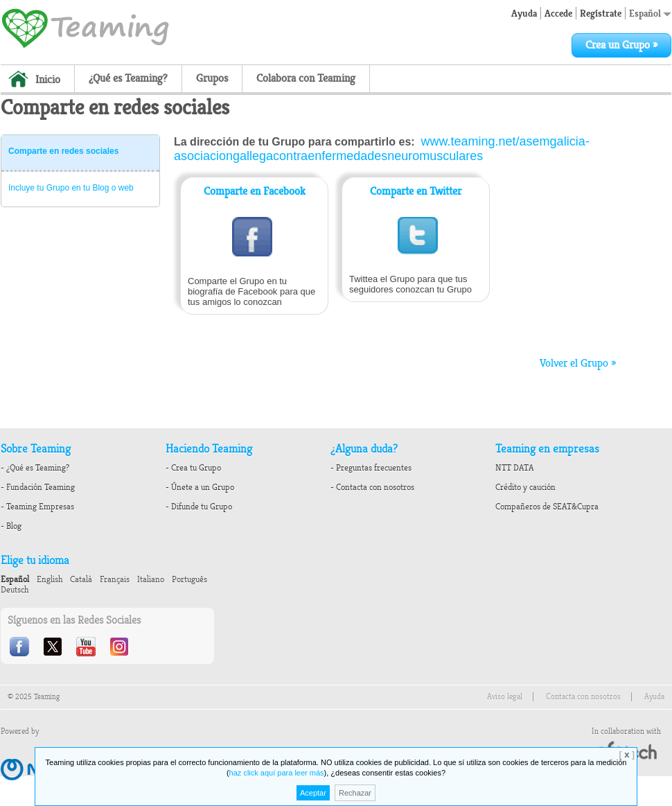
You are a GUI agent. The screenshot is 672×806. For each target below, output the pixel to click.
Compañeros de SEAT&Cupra (547, 507)
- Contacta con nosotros (372, 487)
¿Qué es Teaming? (128, 78)
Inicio (48, 80)
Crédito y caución (525, 487)
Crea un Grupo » (621, 45)
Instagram (121, 647)
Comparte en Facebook (255, 191)
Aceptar (313, 793)
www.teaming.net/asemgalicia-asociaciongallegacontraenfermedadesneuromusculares (382, 149)
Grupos (212, 78)
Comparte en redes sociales (63, 151)
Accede (558, 13)
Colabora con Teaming (306, 78)
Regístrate (601, 13)
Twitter (54, 647)
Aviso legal (505, 697)
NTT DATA (514, 468)
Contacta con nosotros (583, 697)
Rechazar (355, 793)
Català (81, 579)
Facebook (21, 647)
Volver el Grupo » (578, 363)
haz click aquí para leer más (277, 773)
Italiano (151, 579)
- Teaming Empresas (37, 507)
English (50, 579)
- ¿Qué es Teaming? (35, 468)
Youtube (87, 647)
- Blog (11, 526)
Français (115, 579)
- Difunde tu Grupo (199, 507)
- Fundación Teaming (38, 487)
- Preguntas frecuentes (371, 468)
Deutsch (15, 590)
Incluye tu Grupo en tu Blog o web (71, 188)
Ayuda (524, 13)
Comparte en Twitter (416, 191)
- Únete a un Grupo (200, 487)
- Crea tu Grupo (193, 468)
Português (189, 579)
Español (650, 13)
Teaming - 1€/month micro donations (85, 27)
